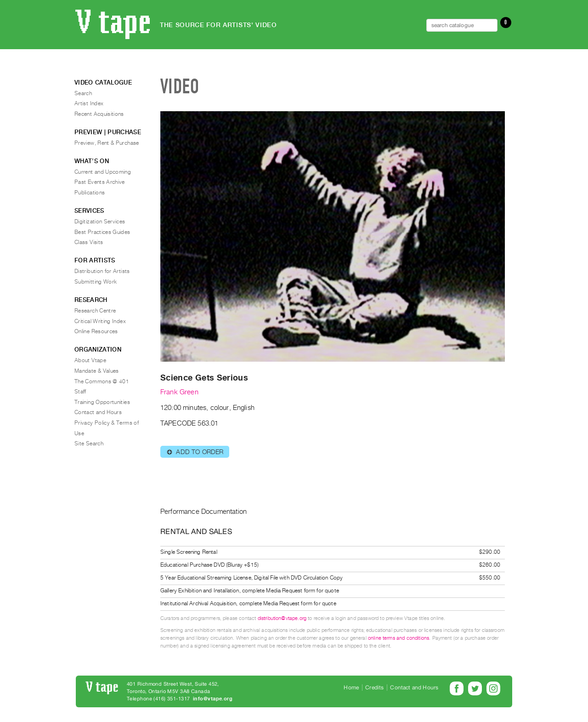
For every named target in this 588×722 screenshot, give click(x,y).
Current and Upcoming (103, 172)
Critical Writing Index (100, 321)
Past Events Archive (100, 182)
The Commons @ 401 (102, 381)
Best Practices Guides (102, 232)
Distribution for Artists (102, 271)
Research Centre (95, 311)
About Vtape (90, 360)
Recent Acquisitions (99, 114)
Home (351, 688)
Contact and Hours (98, 412)
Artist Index (89, 103)
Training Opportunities (102, 402)
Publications (90, 193)
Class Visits (89, 242)
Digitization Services (100, 222)
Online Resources (96, 331)
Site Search (89, 443)
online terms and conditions (399, 638)
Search (83, 93)
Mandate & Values (97, 371)
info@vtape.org (213, 699)
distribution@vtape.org (282, 618)
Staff (80, 392)
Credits (374, 688)
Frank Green (179, 392)
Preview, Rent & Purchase (107, 143)
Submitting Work (96, 282)
